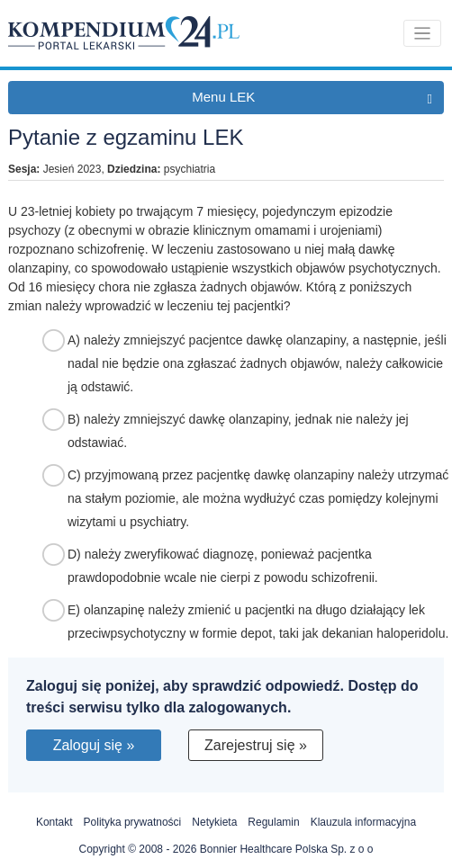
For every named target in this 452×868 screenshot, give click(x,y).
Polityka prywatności (133, 822)
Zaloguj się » (94, 745)
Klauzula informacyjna (363, 822)
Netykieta (214, 822)
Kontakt (54, 822)
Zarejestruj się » (256, 745)
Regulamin (273, 822)
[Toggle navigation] (423, 34)
